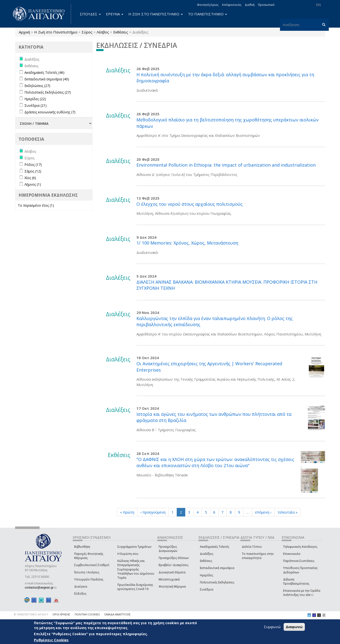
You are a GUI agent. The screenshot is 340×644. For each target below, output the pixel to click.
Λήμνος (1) (33, 184)
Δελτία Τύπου (252, 547)
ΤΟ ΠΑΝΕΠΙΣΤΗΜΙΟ (207, 14)
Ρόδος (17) (33, 165)
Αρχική (24, 32)
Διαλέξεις (207, 554)
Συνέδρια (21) (36, 105)
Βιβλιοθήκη (82, 547)
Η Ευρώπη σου (128, 554)
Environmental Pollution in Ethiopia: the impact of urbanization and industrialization (226, 165)
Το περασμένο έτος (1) (36, 205)
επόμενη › (263, 512)
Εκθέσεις (121, 32)
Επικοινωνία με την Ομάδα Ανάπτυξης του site (302, 593)
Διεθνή (250, 5)
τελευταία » (288, 512)
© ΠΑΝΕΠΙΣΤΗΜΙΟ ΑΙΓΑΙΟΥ (31, 614)
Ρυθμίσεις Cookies (51, 640)
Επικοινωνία (292, 554)
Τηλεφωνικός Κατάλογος (300, 547)
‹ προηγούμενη (153, 512)
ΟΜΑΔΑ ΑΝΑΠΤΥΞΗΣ (117, 614)
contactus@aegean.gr (41, 588)
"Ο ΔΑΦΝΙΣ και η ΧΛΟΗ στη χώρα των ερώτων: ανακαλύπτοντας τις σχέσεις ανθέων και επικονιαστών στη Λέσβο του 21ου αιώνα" (215, 462)
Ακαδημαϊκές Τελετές (215, 547)
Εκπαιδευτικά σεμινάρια (217, 568)
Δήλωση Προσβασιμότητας (296, 581)
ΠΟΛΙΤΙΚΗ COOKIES (87, 614)
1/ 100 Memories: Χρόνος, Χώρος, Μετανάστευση (187, 243)
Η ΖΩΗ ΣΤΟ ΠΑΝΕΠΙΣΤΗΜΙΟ (156, 14)
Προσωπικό (266, 5)
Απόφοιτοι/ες (232, 5)
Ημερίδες (206, 575)
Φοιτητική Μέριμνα (172, 586)
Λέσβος (103, 32)
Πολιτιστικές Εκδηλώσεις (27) (48, 92)
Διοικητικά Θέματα (172, 572)
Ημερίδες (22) (35, 99)
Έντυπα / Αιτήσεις (87, 572)
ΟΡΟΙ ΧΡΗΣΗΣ (61, 614)
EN (318, 5)
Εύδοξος (80, 594)
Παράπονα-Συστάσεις (299, 561)
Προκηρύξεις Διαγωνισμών (168, 549)
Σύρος (87, 32)
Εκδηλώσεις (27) (37, 86)
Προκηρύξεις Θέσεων (174, 558)
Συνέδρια (207, 589)
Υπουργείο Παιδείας (89, 579)
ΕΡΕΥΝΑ (115, 14)
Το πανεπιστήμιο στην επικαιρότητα (258, 556)
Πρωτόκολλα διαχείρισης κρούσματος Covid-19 (135, 587)
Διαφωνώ (294, 627)
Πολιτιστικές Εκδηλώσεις (217, 582)
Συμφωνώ (272, 627)
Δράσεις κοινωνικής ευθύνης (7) (50, 112)
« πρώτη (127, 512)
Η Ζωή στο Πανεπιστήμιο (56, 32)
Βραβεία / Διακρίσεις (174, 565)
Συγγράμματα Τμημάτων (134, 547)
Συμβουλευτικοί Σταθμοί (92, 565)
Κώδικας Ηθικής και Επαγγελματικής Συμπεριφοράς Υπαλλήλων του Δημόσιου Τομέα (136, 569)
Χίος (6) (30, 178)
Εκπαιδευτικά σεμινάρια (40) (47, 79)
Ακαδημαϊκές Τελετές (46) (44, 72)
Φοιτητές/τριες (208, 5)
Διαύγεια (81, 586)
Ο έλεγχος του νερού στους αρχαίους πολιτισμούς (190, 204)
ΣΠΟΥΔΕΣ (90, 14)
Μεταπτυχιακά (169, 579)
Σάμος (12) (33, 171)
